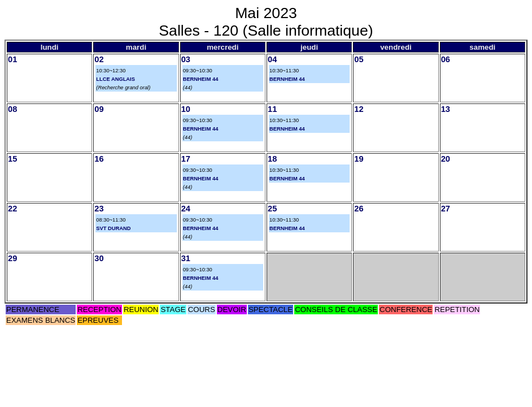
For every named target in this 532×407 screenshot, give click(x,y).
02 (99, 59)
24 (186, 209)
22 (12, 209)
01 (12, 59)
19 (359, 159)
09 (99, 109)
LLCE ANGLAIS (115, 79)
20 (446, 159)
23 (99, 209)
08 (12, 109)
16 (99, 159)
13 (446, 109)
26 (359, 209)
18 (272, 159)
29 (12, 258)
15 (12, 159)
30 (99, 258)
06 (446, 59)
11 (272, 109)
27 (446, 209)
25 (272, 209)
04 (272, 59)
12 (359, 109)
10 (186, 109)
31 (186, 258)
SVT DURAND (113, 228)
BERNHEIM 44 (201, 79)
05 (359, 59)
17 (186, 159)
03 (186, 59)
